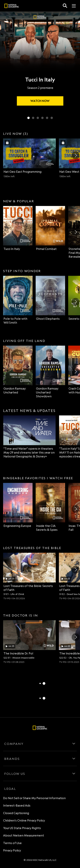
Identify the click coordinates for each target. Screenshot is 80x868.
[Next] (76, 155)
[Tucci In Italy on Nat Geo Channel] (18, 228)
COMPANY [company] (14, 744)
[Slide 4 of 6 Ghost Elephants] (42, 118)
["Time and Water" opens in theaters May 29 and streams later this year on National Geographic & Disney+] (29, 437)
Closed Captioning (16, 813)
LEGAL (10, 789)
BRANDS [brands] (12, 759)
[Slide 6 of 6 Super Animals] (52, 118)
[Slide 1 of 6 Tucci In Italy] (28, 118)
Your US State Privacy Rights (22, 828)
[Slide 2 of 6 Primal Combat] (33, 118)
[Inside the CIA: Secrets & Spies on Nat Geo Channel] (50, 507)
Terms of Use (12, 843)
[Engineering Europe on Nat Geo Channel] (18, 505)
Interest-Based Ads (17, 805)
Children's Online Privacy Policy (24, 820)
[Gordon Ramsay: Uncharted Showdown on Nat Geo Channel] (50, 372)
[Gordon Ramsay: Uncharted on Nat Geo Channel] (18, 370)
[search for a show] (65, 6)
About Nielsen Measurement (24, 835)
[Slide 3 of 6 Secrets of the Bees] (38, 118)
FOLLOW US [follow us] (15, 774)
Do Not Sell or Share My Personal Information (34, 798)
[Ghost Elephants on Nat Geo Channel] (50, 298)
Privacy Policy (12, 850)
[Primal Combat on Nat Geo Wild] (50, 228)
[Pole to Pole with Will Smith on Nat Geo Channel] (18, 300)
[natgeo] (12, 6)
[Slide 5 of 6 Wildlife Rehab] (47, 118)
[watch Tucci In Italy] (40, 101)
